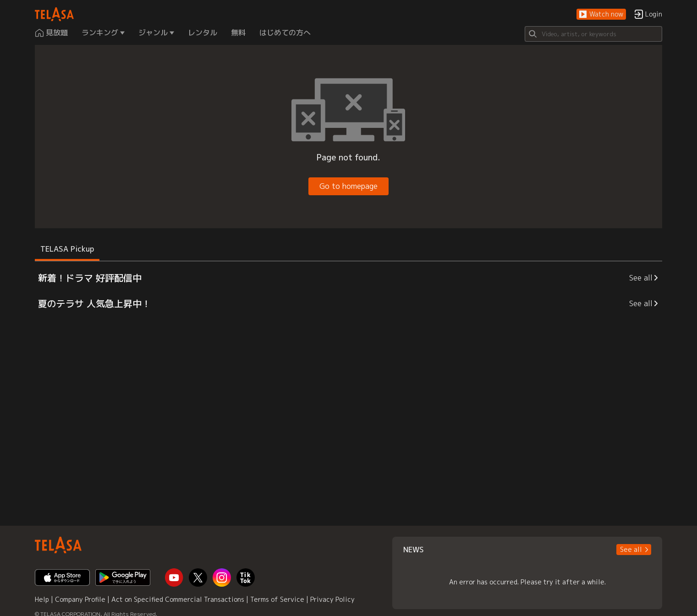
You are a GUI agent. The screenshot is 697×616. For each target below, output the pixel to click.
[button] (601, 14)
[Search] (593, 34)
